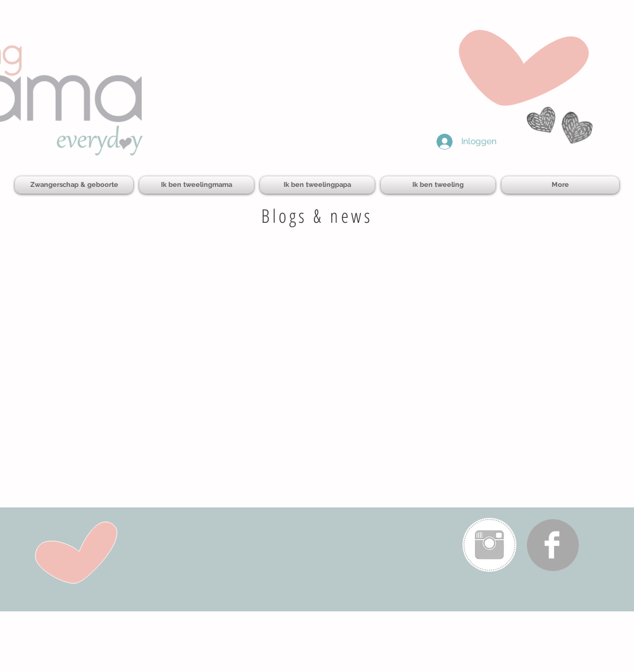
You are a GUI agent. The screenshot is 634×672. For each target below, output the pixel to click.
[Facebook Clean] (552, 545)
